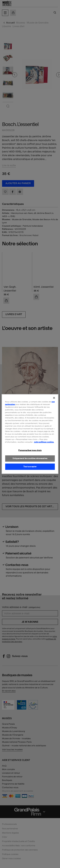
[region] (30, 434)
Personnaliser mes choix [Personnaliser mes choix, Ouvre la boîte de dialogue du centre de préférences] (30, 450)
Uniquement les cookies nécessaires (30, 458)
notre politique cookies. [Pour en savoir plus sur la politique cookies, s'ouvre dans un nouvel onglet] (44, 442)
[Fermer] (54, 398)
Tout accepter (30, 466)
